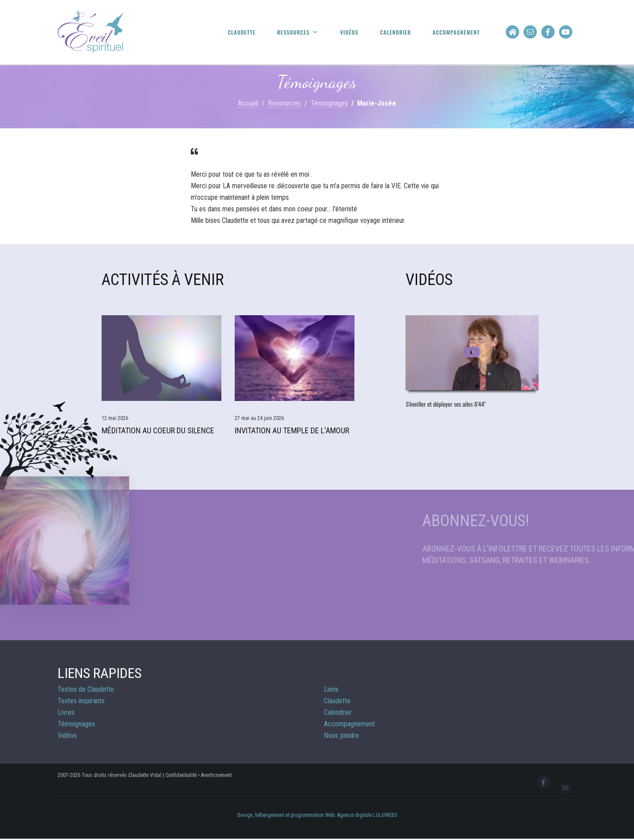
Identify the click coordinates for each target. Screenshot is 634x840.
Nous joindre (341, 735)
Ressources (293, 32)
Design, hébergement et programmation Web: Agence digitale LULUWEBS (317, 815)
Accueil (248, 103)
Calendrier (396, 32)
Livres (66, 712)
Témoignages (329, 103)
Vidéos (349, 32)
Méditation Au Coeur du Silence (158, 430)
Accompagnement (456, 32)
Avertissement (216, 775)
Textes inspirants (81, 701)
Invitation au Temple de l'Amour (292, 430)
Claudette (242, 32)
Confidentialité (181, 775)
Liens (331, 689)
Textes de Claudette (86, 689)
